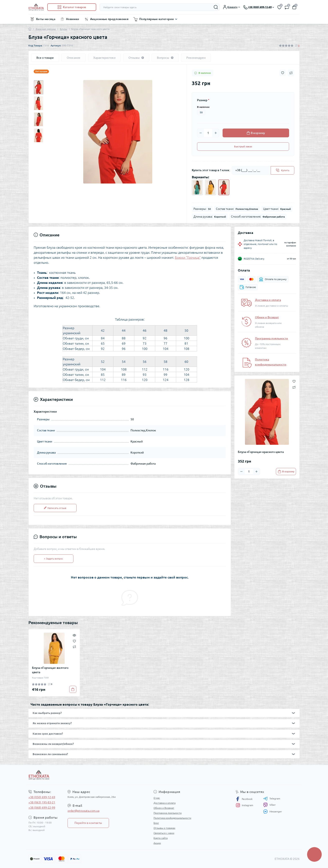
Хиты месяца (46, 19)
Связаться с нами (164, 833)
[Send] (283, 170)
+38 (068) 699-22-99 (42, 808)
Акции (157, 843)
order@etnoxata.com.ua (83, 811)
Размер (203, 100)
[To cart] (286, 472)
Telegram (272, 799)
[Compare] (74, 647)
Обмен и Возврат (267, 317)
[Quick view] (74, 635)
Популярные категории (157, 19)
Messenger (273, 811)
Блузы (63, 29)
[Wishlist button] (283, 73)
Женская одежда (46, 29)
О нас (157, 798)
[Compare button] (291, 73)
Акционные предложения (109, 19)
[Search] (216, 7)
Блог (156, 823)
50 (201, 112)
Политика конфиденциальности (172, 818)
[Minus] (201, 133)
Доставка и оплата (268, 300)
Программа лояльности (272, 338)
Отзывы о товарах (164, 828)
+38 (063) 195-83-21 (42, 802)
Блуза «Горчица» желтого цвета (50, 670)
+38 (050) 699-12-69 (42, 797)
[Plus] (216, 133)
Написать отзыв (55, 508)
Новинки (73, 19)
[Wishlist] (74, 641)
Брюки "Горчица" (188, 257)
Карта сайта (161, 838)
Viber (269, 805)
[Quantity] (208, 133)
